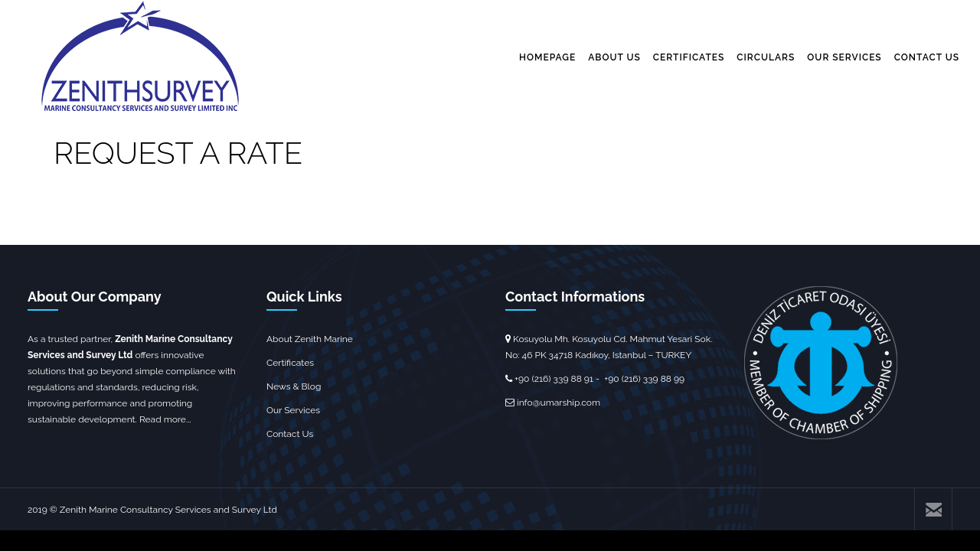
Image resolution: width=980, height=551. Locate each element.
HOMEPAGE (547, 57)
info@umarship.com (559, 403)
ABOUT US (614, 57)
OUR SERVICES (844, 57)
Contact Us (290, 434)
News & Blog (294, 386)
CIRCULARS (766, 57)
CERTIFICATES (689, 57)
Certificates (290, 363)
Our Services (293, 410)
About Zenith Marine (310, 339)
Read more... (165, 419)
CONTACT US (927, 57)
